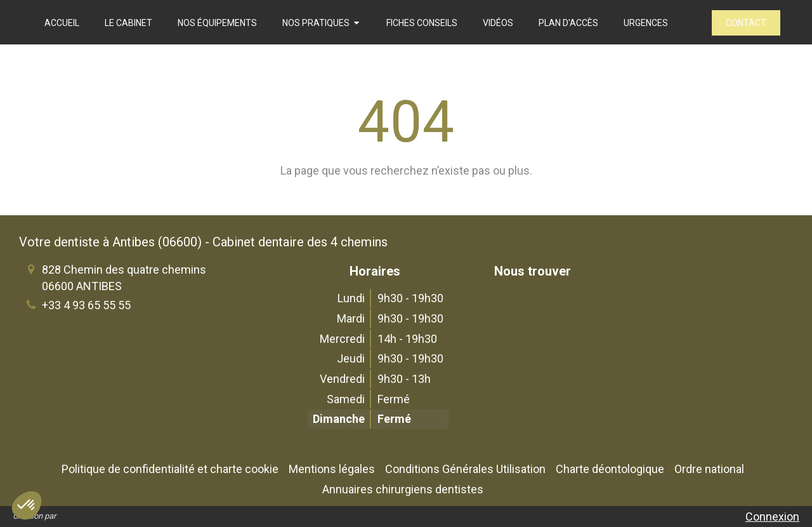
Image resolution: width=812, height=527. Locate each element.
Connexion (772, 517)
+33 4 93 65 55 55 (86, 305)
